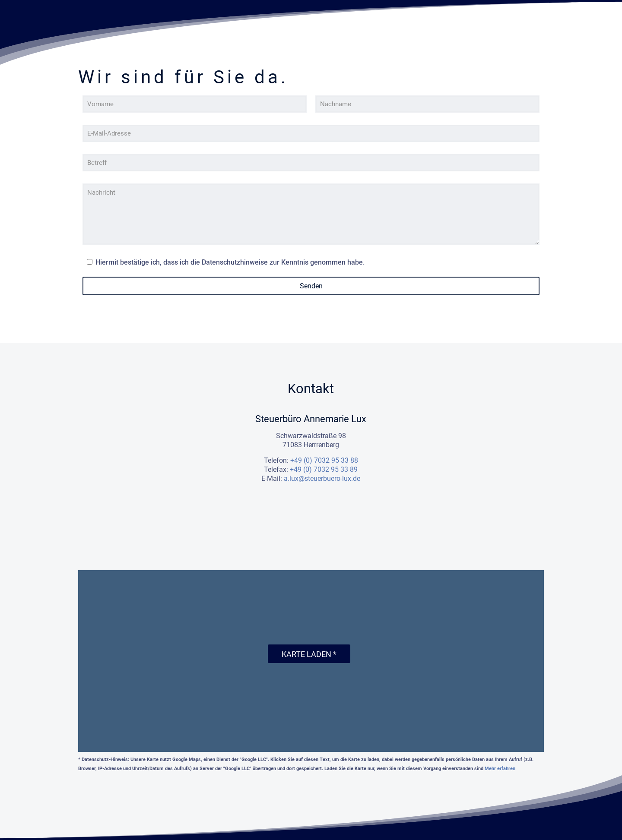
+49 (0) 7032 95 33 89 (324, 469)
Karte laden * (309, 654)
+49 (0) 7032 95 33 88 (324, 460)
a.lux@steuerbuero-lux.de (322, 478)
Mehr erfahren (500, 769)
